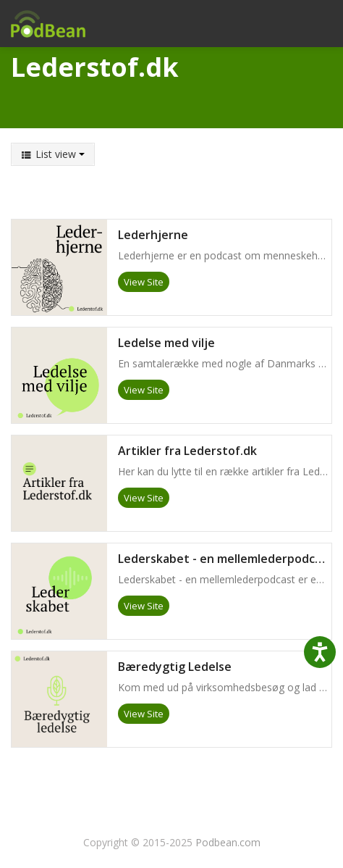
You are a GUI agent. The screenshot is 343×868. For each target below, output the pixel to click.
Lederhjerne (153, 235)
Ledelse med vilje (166, 343)
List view (53, 154)
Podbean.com (228, 842)
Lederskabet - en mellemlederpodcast (225, 559)
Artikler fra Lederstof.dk (187, 451)
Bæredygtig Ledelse (175, 667)
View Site (144, 282)
